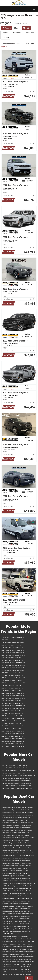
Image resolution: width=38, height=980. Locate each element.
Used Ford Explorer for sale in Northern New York (16, 931)
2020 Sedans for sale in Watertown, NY (13, 721)
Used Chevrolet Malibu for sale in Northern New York (17, 954)
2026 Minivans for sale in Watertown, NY (13, 642)
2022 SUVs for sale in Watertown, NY (12, 688)
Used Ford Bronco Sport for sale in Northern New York (17, 929)
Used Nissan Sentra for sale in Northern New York (16, 845)
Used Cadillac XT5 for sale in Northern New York (16, 967)
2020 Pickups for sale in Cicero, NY (12, 716)
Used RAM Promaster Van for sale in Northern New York (18, 838)
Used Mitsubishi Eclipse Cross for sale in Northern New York (18, 856)
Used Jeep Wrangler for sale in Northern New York (16, 888)
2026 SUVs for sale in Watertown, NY (12, 640)
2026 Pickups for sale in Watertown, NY (13, 637)
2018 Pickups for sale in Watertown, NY (13, 739)
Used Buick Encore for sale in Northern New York (16, 969)
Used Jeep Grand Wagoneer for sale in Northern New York (19, 886)
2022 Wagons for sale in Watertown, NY (13, 698)
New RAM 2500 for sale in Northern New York (15, 768)
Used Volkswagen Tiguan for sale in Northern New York (18, 810)
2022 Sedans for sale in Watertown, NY (13, 696)
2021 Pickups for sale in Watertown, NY (13, 706)
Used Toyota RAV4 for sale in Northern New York (16, 818)
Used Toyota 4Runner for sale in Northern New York (17, 830)
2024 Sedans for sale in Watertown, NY (13, 668)
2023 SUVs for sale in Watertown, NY (12, 675)
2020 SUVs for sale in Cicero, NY (11, 711)
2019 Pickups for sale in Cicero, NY (12, 728)
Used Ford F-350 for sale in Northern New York (15, 926)
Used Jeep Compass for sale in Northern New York (16, 891)
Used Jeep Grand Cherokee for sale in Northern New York (18, 883)
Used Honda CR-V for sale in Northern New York (16, 901)
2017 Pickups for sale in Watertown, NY (13, 746)
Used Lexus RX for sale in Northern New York (15, 868)
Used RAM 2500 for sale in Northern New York (15, 835)
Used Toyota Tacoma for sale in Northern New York (16, 820)
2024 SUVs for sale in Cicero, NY (11, 658)
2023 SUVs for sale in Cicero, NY (11, 673)
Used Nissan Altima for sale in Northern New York (16, 848)
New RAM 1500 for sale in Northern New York (15, 765)
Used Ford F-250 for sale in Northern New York (15, 924)
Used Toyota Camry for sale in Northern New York (16, 825)
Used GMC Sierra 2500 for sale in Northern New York (17, 914)
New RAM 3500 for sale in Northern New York (15, 773)
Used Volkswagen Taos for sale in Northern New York (17, 815)
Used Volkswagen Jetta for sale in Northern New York (17, 812)
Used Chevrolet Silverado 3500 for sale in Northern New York (18, 962)
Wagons (7, 28)
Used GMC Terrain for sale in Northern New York (16, 909)
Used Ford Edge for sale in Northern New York (15, 936)
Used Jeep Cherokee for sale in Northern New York (16, 893)
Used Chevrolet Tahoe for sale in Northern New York (17, 949)
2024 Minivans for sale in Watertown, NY (13, 670)
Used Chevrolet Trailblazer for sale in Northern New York (18, 952)
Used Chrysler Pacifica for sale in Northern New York (17, 939)
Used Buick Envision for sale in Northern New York (16, 972)
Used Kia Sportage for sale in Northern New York (16, 876)
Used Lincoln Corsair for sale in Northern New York (16, 866)
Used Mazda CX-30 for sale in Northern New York (16, 863)
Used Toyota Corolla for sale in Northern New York (16, 828)
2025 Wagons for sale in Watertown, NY (13, 655)
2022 (26, 28)
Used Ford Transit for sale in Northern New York (16, 934)
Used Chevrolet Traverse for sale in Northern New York (18, 947)
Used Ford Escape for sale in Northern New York (16, 921)
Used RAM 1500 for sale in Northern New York (15, 833)
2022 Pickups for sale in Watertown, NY (13, 693)
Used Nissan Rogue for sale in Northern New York (16, 843)
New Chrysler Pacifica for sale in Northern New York (17, 788)
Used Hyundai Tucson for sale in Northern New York (17, 898)
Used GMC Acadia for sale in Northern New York (16, 911)
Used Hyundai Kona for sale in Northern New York (16, 896)
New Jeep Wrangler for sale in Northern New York (16, 781)
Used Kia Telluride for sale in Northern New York (16, 881)
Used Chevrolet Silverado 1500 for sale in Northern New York (18, 942)
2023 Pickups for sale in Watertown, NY (13, 678)
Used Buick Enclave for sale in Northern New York (16, 974)
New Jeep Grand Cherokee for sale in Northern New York (18, 776)
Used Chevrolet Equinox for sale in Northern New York (17, 944)
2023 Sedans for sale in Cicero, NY (12, 680)
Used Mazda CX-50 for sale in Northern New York (16, 861)
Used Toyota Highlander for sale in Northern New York (17, 823)
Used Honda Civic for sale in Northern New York (16, 904)
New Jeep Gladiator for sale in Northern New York (16, 783)
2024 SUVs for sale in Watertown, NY (12, 660)
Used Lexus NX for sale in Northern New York (15, 873)
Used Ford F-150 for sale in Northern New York (15, 919)
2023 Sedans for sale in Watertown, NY (13, 683)
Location (6, 33)
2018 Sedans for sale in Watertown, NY (13, 741)
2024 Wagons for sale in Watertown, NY (13, 665)
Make (17, 28)
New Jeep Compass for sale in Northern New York (16, 778)
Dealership (18, 33)
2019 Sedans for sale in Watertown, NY (13, 734)
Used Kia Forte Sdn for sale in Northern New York (16, 878)
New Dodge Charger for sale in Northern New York (16, 786)
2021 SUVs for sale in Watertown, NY (12, 703)
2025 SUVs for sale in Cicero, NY (11, 645)
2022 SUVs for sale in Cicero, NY (11, 685)
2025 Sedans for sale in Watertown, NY (13, 653)
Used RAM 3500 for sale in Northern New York (15, 840)
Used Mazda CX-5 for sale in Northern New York (16, 858)
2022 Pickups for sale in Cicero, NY (12, 691)
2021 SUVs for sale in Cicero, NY (11, 701)
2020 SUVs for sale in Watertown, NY (12, 713)
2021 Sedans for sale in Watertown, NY (13, 708)
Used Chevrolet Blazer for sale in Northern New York (17, 964)
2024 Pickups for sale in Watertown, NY (13, 663)
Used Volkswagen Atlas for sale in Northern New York (17, 807)
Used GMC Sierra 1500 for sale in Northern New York (17, 906)
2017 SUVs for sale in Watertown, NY (12, 744)
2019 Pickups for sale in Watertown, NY (13, 731)
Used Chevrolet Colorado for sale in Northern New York (18, 957)
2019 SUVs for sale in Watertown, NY (12, 726)
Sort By (5, 37)
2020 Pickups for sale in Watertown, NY (13, 718)
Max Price (31, 33)
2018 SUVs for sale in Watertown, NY (12, 736)
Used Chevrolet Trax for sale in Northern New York (16, 959)
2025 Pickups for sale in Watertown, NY (13, 650)
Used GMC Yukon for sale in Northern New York (16, 916)
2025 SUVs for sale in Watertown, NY (12, 648)
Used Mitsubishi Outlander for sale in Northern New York (18, 853)
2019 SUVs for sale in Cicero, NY (11, 723)
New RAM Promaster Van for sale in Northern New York (18, 770)
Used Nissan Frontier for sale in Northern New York (16, 850)
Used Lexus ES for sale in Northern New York (15, 871)
